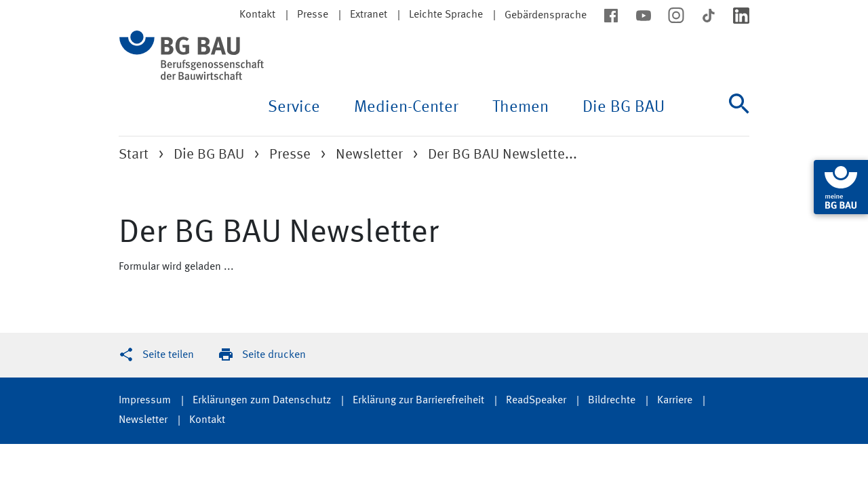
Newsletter (369, 155)
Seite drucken (274, 355)
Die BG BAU (624, 108)
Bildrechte (612, 401)
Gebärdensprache (546, 16)
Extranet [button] (369, 15)
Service (294, 108)
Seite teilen (168, 355)
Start (134, 155)
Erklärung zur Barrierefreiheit (418, 401)
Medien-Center (406, 108)
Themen (520, 108)
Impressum (145, 401)
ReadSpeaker (536, 401)
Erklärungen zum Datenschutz (262, 401)
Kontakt (207, 420)
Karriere (675, 401)
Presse (313, 15)
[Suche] (739, 115)
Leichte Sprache (446, 15)
